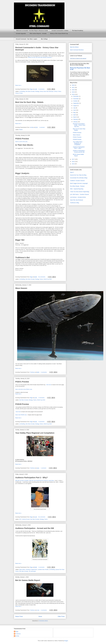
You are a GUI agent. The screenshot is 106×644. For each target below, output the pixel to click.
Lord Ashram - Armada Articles (78, 197)
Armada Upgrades (21, 33)
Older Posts (61, 616)
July (74, 108)
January (75, 122)
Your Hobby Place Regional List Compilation (35, 433)
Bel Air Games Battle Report (28, 580)
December (76, 96)
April (75, 115)
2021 (73, 87)
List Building (22, 91)
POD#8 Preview (22, 404)
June (75, 110)
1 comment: (42, 127)
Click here (49, 385)
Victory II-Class (19, 93)
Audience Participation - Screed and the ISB (35, 528)
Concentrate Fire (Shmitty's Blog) (79, 178)
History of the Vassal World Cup (59, 33)
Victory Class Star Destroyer (47, 91)
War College (44, 39)
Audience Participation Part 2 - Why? (32, 478)
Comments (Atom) (43, 621)
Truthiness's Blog (74, 203)
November (76, 99)
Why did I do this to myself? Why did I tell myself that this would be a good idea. (35, 480)
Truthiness (18, 634)
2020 (73, 90)
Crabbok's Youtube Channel (77, 181)
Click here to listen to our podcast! (78, 58)
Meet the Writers (74, 47)
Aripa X (72, 172)
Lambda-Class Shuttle (43, 569)
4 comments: (44, 372)
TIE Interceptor (32, 571)
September (76, 103)
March (75, 117)
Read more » (18, 85)
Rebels (21, 130)
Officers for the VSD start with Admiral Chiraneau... (40, 57)
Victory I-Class (58, 91)
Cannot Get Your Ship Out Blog (78, 175)
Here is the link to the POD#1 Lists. (24, 389)
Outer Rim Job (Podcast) (76, 200)
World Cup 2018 (48, 279)
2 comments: (42, 398)
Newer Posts (19, 616)
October (75, 101)
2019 (73, 92)
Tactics (41, 279)
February (76, 119)
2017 (20, 519)
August (75, 106)
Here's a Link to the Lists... (22, 142)
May (74, 113)
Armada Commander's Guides (60, 31)
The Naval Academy (78, 31)
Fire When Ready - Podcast (77, 186)
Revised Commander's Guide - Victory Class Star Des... (79, 125)
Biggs (17, 631)
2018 (73, 94)
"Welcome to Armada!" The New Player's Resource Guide (32, 31)
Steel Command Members (77, 50)
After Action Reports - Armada (38, 33)
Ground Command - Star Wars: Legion (27, 39)
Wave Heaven (21, 288)
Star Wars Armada (30, 91)
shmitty (17, 636)
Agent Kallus (22, 569)
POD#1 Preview (22, 382)
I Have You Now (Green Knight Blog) (80, 192)
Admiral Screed (26, 519)
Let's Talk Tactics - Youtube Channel (79, 194)
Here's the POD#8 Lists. (21, 415)
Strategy (37, 91)
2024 (73, 85)
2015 (73, 164)
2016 (73, 162)
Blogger (66, 641)
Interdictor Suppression (31, 569)
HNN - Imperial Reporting (77, 189)
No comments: (42, 277)
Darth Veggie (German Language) (79, 183)
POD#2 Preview (22, 139)
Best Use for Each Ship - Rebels (29, 102)
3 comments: (42, 89)
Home (40, 616)
